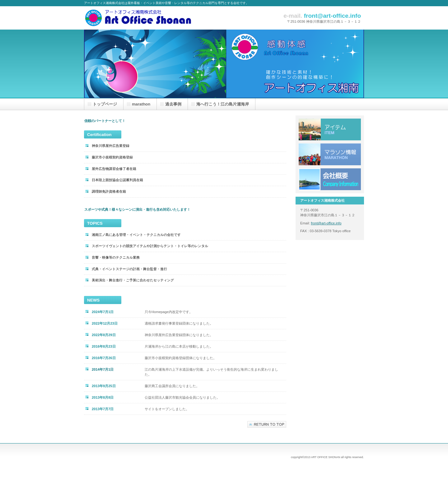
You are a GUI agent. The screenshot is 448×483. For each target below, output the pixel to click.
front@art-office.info (326, 223)
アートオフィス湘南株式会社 (146, 18)
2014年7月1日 (103, 369)
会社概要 (330, 179)
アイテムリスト (330, 129)
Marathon (330, 154)
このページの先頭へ (267, 424)
